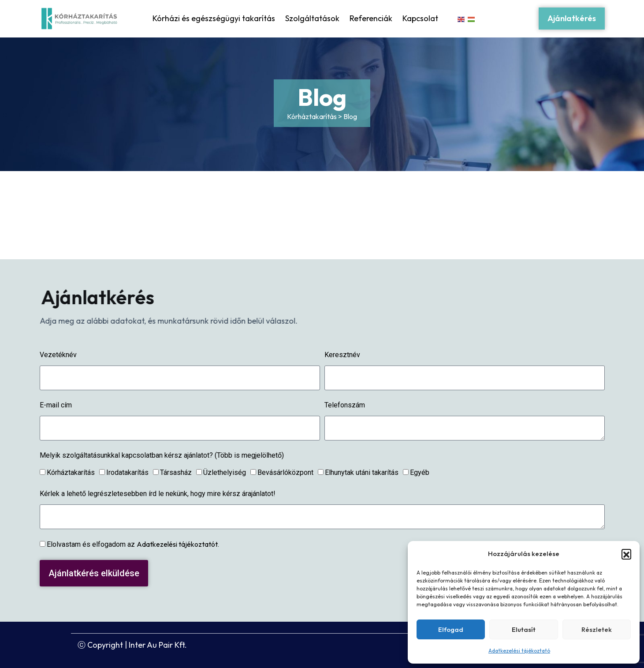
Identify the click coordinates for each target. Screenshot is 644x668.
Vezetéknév (58, 355)
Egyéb (420, 472)
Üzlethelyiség (225, 472)
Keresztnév (342, 355)
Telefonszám (345, 405)
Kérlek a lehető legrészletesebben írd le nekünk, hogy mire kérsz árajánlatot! (158, 494)
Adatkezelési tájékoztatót (177, 544)
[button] (626, 554)
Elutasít (524, 629)
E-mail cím (56, 405)
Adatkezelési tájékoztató (519, 651)
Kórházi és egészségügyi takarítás (214, 18)
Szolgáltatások (312, 18)
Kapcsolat (420, 18)
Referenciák (371, 18)
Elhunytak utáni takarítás (362, 472)
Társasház (176, 472)
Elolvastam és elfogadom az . (133, 544)
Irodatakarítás (127, 472)
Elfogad (451, 629)
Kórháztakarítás (71, 472)
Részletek (597, 629)
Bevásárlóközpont (285, 472)
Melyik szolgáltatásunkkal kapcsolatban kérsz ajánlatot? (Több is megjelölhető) (162, 455)
